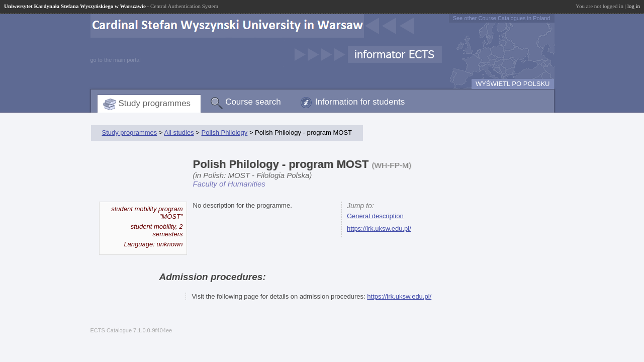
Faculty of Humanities (229, 184)
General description (375, 216)
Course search (253, 102)
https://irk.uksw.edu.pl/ (379, 229)
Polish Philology (225, 132)
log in (634, 6)
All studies (179, 132)
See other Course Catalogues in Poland (502, 18)
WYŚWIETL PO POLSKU (513, 84)
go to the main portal (116, 60)
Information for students (360, 102)
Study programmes (155, 103)
